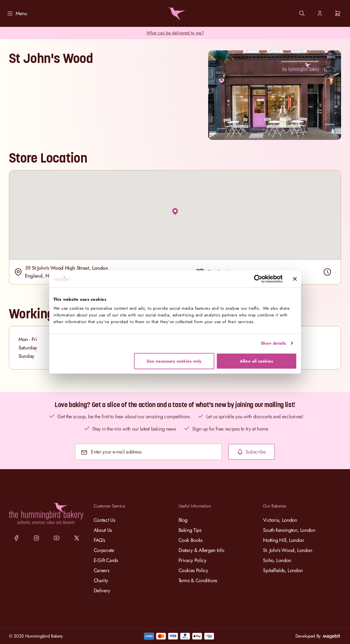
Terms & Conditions (198, 580)
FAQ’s (99, 540)
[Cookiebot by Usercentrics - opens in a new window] (258, 279)
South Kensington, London (289, 530)
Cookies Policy (193, 570)
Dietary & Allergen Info (201, 550)
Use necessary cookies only (174, 361)
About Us (103, 530)
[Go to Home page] (175, 13)
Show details (273, 343)
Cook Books (191, 540)
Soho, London (277, 560)
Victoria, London (280, 520)
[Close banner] (295, 279)
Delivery (102, 591)
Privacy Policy (192, 560)
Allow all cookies (256, 361)
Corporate (104, 550)
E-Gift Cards (106, 560)
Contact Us (104, 520)
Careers (101, 570)
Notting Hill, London (284, 540)
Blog (183, 520)
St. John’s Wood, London (288, 550)
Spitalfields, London (283, 570)
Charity (101, 580)
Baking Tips (190, 530)
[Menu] (17, 13)
